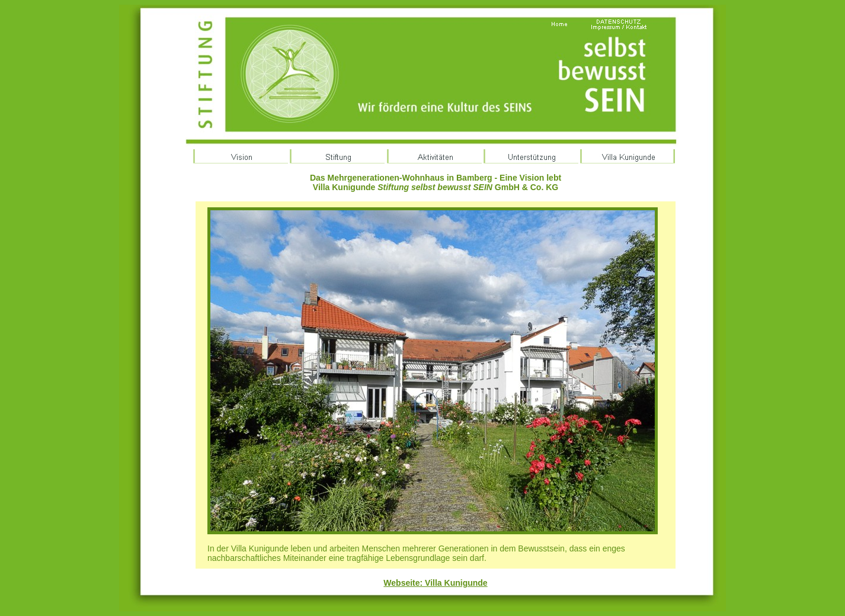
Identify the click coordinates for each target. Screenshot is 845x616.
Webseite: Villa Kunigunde (435, 583)
